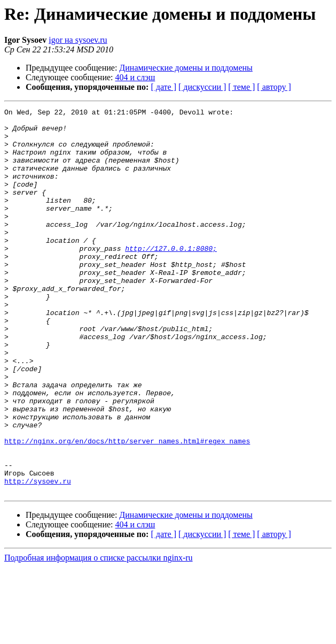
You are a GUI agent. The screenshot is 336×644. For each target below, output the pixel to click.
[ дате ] (163, 87)
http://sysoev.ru (38, 556)
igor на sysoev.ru (78, 40)
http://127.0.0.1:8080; (171, 277)
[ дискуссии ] (202, 87)
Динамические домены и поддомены (186, 68)
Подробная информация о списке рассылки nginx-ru (99, 635)
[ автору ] (274, 87)
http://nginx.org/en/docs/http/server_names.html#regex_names (127, 508)
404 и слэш (135, 77)
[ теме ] (241, 87)
